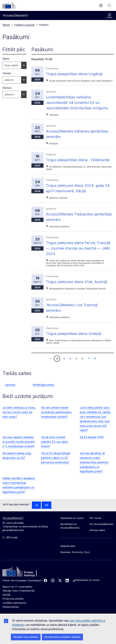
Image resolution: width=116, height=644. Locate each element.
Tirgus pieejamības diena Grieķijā (74, 334)
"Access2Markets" (13, 518)
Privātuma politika (13, 599)
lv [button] (101, 5)
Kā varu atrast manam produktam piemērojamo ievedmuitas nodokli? (56, 412)
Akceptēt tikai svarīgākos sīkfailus (62, 637)
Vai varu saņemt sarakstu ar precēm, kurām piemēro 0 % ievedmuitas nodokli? (19, 442)
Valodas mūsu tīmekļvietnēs (19, 591)
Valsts (6, 59)
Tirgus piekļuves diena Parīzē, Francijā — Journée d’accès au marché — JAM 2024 (78, 248)
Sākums (6, 25)
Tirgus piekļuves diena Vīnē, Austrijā (77, 282)
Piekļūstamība (11, 607)
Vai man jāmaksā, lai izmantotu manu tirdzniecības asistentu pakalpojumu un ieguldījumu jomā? (94, 462)
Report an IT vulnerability (17, 587)
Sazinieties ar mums (88, 580)
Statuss (7, 88)
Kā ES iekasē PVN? (92, 437)
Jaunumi (10, 385)
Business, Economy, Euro (75, 552)
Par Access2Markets (101, 524)
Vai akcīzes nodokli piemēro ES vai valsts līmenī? (55, 442)
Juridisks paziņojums (14, 603)
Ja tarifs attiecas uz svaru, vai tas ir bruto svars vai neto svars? (19, 412)
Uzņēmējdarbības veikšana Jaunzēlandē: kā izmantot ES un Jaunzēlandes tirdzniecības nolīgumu (77, 103)
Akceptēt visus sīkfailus (26, 637)
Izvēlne (110, 16)
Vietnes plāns (97, 530)
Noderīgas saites (43, 385)
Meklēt (109, 5)
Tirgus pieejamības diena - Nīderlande (78, 160)
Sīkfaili (6, 595)
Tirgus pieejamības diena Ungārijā (74, 74)
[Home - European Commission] (24, 572)
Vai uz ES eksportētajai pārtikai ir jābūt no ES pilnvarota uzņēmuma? (56, 458)
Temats (7, 73)
